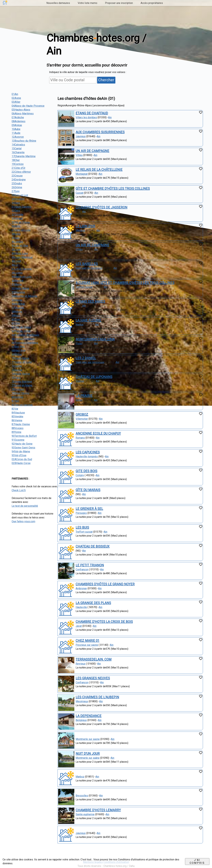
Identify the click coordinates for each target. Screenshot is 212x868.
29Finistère (18, 199)
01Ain (15, 94)
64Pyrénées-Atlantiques (25, 335)
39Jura (16, 238)
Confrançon (82, 569)
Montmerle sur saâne (88, 758)
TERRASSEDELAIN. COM (94, 659)
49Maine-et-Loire (22, 277)
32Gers (16, 211)
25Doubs (17, 183)
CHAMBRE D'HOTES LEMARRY (98, 810)
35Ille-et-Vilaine (21, 222)
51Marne (17, 284)
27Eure (16, 191)
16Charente (18, 152)
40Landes (17, 242)
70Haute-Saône (20, 358)
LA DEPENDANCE (89, 716)
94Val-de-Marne (21, 451)
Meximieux (82, 701)
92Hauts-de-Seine (22, 444)
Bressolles (82, 796)
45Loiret (16, 261)
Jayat (79, 626)
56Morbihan (18, 304)
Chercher (106, 80)
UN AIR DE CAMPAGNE (92, 151)
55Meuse (17, 300)
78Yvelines (18, 389)
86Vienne (17, 420)
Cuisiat (79, 193)
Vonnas (80, 381)
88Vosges (18, 428)
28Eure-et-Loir (20, 195)
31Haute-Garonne (21, 207)
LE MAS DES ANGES (90, 302)
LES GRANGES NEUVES (93, 678)
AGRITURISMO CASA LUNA (95, 339)
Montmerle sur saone (88, 739)
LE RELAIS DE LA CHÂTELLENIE (99, 170)
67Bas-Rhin (18, 347)
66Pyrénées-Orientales (25, 343)
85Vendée (17, 417)
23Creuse (17, 176)
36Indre (16, 226)
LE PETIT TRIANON (90, 565)
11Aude (16, 133)
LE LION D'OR (85, 226)
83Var (15, 409)
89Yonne (16, 432)
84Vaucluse (18, 413)
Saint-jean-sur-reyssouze (90, 362)
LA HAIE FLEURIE (88, 320)
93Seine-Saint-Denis (23, 448)
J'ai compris (197, 861)
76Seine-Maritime (22, 382)
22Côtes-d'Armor (21, 172)
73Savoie (17, 370)
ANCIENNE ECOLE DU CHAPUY (98, 433)
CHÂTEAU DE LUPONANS (94, 377)
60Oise (16, 319)
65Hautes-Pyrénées (23, 339)
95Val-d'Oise (19, 455)
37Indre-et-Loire (21, 230)
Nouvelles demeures (58, 3)
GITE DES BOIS (86, 471)
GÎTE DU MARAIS (88, 490)
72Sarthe (17, 366)
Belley (79, 400)
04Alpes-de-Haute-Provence (28, 106)
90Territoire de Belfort (24, 436)
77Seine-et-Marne (22, 385)
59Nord (16, 316)
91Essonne (18, 440)
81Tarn (15, 401)
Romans (80, 438)
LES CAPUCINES (88, 452)
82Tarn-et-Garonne (22, 405)
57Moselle (18, 308)
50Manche (18, 281)
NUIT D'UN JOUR (88, 754)
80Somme (17, 397)
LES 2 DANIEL (86, 358)
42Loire (16, 249)
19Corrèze (18, 164)
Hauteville (81, 607)
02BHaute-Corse (21, 463)
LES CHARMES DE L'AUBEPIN (97, 697)
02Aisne (16, 98)
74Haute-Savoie (21, 374)
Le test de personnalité (25, 506)
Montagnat (82, 174)
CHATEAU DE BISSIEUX (93, 546)
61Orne (16, 323)
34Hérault (17, 218)
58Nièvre (17, 312)
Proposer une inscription (119, 3)
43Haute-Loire (20, 253)
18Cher (16, 160)
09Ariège (17, 125)
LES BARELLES (87, 264)
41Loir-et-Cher (20, 246)
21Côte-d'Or (19, 168)
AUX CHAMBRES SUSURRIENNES (100, 132)
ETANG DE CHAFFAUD (92, 113)
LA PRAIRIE (84, 396)
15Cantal (17, 148)
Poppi (79, 344)
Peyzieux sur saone (87, 645)
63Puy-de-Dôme (21, 331)
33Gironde (17, 215)
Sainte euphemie (85, 814)
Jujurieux (81, 136)
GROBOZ (82, 414)
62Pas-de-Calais (21, 327)
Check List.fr (19, 490)
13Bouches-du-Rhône (24, 141)
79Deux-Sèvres (21, 393)
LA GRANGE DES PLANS (93, 603)
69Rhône (17, 354)
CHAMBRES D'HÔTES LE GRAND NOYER (105, 584)
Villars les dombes (86, 117)
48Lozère (17, 273)
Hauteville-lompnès (87, 456)
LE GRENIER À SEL (89, 509)
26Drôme (17, 187)
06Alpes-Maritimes (23, 114)
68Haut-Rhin (19, 350)
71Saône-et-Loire (22, 362)
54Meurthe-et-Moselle (25, 296)
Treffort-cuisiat (84, 287)
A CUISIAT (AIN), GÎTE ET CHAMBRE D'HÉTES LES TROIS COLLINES (125, 283)
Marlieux (80, 230)
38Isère (16, 234)
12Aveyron (18, 137)
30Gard (16, 203)
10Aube (16, 129)
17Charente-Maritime (24, 156)
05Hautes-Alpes (21, 110)
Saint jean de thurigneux (89, 268)
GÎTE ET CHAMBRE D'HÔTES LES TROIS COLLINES (113, 189)
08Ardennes (19, 121)
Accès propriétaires (152, 3)
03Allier (16, 102)
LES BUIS (82, 527)
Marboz (80, 777)
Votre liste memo (87, 3)
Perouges (81, 513)
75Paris (16, 378)
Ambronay (81, 588)
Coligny (80, 475)
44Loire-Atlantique (22, 257)
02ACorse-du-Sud (22, 459)
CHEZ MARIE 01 (87, 641)
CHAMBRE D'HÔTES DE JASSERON (101, 207)
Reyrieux (81, 664)
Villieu (79, 155)
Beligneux (81, 720)
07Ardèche (18, 117)
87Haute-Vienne (21, 424)
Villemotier (82, 419)
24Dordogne (19, 180)
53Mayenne (18, 292)
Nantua (79, 325)
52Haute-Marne (20, 288)
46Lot (15, 265)
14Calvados (18, 145)
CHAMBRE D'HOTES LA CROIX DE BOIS (104, 622)
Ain (110, 117)
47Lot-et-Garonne (22, 269)
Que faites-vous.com (23, 521)
